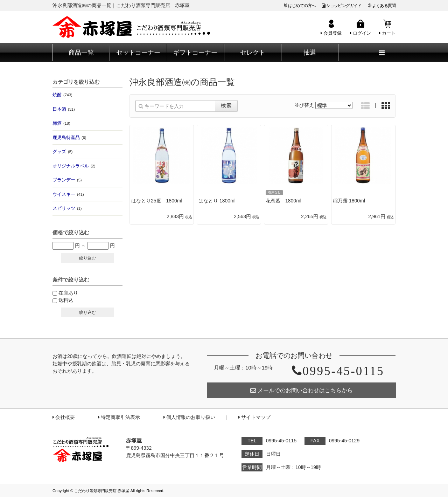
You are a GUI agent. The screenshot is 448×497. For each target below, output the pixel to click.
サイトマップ (254, 417)
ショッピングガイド (342, 6)
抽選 (310, 53)
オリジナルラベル (74, 166)
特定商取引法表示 (119, 417)
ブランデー (67, 180)
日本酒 (64, 109)
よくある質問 (382, 6)
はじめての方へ (302, 6)
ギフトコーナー (195, 53)
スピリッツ (67, 208)
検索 (226, 105)
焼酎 (62, 95)
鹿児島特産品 (69, 137)
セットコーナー (138, 53)
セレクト (253, 53)
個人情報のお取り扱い (189, 417)
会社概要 (64, 417)
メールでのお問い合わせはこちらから (302, 390)
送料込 (66, 300)
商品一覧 (81, 53)
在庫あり (68, 293)
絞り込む (87, 258)
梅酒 (61, 123)
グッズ (62, 151)
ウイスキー (68, 194)
